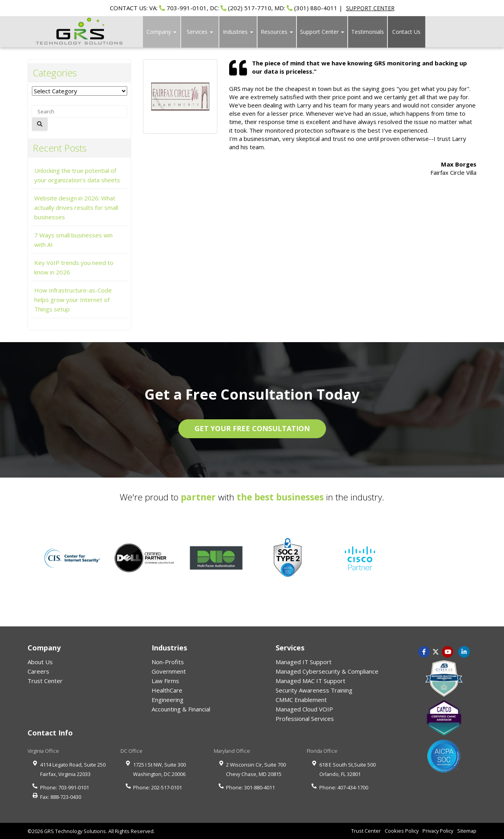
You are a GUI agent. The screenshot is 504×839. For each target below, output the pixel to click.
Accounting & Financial (181, 709)
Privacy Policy (438, 831)
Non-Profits (168, 662)
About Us (40, 662)
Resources (277, 32)
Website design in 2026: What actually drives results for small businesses (76, 207)
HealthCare (167, 690)
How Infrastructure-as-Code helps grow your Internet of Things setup (73, 300)
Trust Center (45, 681)
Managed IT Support (304, 662)
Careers (38, 671)
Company (161, 32)
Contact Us (406, 32)
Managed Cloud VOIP (304, 709)
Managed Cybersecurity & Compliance (327, 671)
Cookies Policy (402, 831)
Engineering (168, 700)
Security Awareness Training (314, 690)
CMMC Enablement (301, 700)
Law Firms (165, 681)
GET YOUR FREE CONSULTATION (252, 428)
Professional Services (305, 719)
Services (200, 32)
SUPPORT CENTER (370, 8)
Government (169, 671)
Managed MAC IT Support (310, 681)
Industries (238, 32)
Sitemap (467, 831)
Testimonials (368, 32)
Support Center (322, 32)
